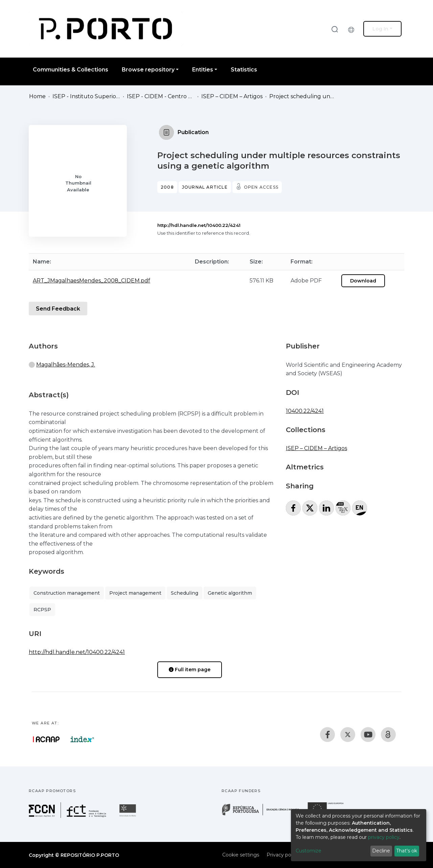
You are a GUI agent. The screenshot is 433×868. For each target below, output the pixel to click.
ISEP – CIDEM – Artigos (232, 96)
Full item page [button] (190, 670)
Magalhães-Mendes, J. (66, 365)
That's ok (407, 851)
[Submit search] (335, 29)
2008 (167, 187)
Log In (380, 29)
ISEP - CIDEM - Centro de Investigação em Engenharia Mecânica (161, 96)
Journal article (205, 187)
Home (37, 96)
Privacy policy (283, 855)
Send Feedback (58, 309)
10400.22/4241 (305, 411)
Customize (309, 851)
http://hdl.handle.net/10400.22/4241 (199, 225)
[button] (353, 29)
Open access (261, 187)
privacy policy (384, 837)
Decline (381, 851)
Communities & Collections (71, 70)
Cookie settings (241, 855)
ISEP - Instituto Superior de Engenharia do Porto (86, 96)
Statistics (244, 70)
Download (363, 281)
